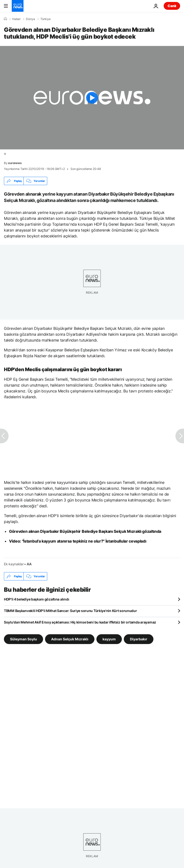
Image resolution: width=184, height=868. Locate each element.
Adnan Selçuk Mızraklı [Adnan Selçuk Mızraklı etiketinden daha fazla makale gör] (70, 639)
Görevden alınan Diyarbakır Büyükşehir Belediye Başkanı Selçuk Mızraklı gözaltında (85, 531)
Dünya (30, 19)
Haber (16, 19)
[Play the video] (92, 98)
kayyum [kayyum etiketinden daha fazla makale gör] (109, 639)
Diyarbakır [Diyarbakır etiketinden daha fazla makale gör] (139, 639)
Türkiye (46, 19)
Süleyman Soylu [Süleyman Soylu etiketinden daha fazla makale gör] (23, 639)
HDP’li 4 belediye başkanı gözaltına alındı (36, 599)
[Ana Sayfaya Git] (18, 6)
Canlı (172, 6)
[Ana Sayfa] (5, 19)
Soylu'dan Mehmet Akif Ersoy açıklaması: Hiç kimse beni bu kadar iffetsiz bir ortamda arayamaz (80, 622)
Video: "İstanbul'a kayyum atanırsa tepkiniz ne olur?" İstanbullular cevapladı (78, 541)
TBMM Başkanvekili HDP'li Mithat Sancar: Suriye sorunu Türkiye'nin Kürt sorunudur (70, 611)
